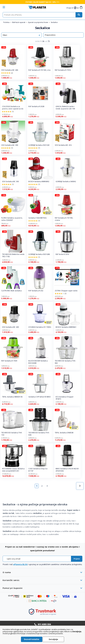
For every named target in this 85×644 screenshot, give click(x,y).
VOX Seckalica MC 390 (10, 145)
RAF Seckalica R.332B (36, 107)
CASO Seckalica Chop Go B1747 (38, 470)
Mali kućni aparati (19, 22)
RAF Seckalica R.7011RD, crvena (64, 219)
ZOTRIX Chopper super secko (66, 291)
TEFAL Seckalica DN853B (64, 433)
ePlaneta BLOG (20, 564)
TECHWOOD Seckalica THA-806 (39, 434)
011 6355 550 (44, 624)
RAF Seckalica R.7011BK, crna (39, 70)
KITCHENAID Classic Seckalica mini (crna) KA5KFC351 (13, 470)
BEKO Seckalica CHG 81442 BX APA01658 (67, 470)
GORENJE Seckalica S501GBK (39, 254)
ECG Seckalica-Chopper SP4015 (65, 398)
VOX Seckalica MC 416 (63, 145)
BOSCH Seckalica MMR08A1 (66, 327)
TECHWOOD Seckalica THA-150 (12, 434)
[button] (70, 8)
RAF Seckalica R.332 (36, 291)
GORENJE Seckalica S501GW (39, 145)
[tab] (43, 572)
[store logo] (37, 7)
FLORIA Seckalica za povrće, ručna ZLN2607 (12, 219)
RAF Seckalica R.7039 (9, 361)
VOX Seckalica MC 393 (10, 182)
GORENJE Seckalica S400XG (66, 182)
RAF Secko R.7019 (62, 254)
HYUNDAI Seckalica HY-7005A (40, 327)
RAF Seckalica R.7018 (63, 70)
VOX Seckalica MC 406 (10, 70)
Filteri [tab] (5, 35)
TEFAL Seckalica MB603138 (12, 397)
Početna (7, 22)
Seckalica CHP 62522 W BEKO (40, 397)
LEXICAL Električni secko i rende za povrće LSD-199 (65, 108)
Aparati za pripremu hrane (38, 22)
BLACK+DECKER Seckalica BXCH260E (38, 362)
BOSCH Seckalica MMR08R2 (39, 182)
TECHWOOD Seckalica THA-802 (65, 362)
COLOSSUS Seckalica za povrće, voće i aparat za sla (13, 108)
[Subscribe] (77, 559)
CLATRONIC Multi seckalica (12, 291)
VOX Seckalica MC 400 (10, 327)
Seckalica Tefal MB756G (37, 218)
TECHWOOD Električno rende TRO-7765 (13, 255)
